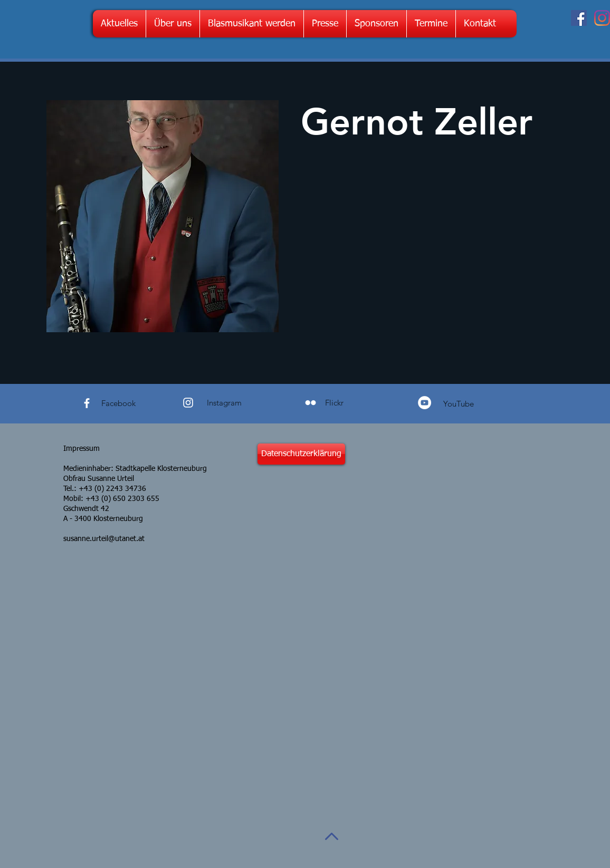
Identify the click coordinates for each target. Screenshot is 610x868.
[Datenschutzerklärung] (301, 454)
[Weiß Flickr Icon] (311, 403)
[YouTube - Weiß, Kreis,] (425, 403)
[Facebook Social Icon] (579, 18)
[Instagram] (602, 18)
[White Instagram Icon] (188, 403)
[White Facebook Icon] (87, 403)
